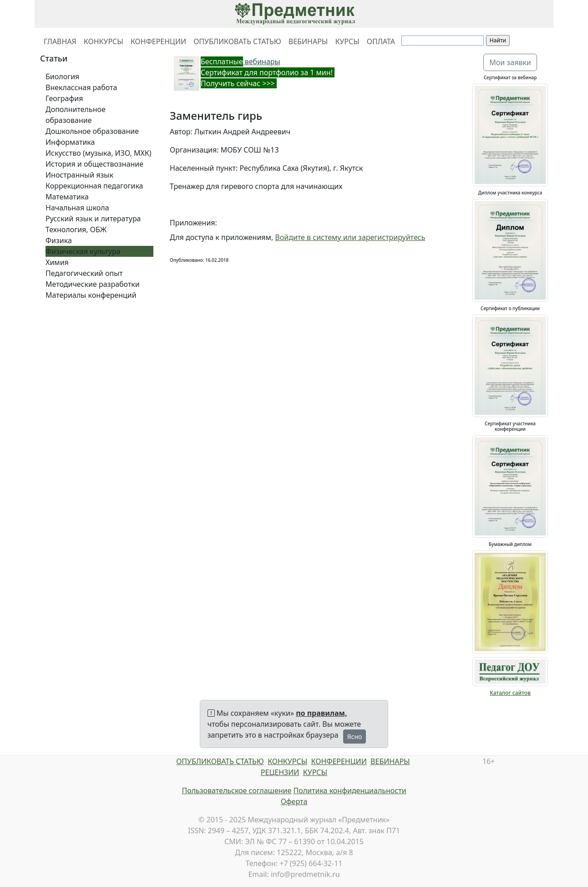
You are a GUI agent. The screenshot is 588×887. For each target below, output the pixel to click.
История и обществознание (94, 164)
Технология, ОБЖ (76, 229)
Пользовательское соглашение (236, 790)
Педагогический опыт (84, 273)
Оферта (294, 801)
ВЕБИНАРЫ (308, 41)
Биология (62, 76)
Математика (67, 197)
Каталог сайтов (510, 693)
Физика (59, 240)
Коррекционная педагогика (94, 186)
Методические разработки (93, 284)
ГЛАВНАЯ (60, 41)
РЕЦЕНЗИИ (280, 772)
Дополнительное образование (76, 115)
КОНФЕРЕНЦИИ (158, 41)
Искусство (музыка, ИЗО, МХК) (99, 153)
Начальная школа (77, 208)
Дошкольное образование (92, 131)
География (64, 98)
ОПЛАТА (381, 41)
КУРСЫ (347, 41)
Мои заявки (510, 62)
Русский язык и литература (93, 219)
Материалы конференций (91, 295)
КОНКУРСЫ (104, 41)
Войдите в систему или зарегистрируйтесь (350, 237)
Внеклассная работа (81, 87)
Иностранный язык (79, 175)
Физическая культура (83, 251)
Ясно (355, 737)
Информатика (70, 142)
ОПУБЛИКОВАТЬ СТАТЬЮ (237, 41)
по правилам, (321, 713)
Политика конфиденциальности (350, 790)
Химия (57, 262)
